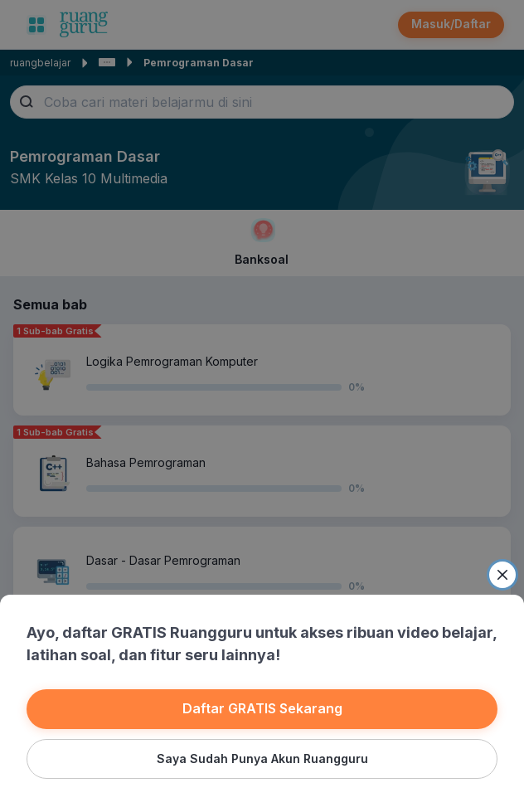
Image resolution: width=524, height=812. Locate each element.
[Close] (502, 575)
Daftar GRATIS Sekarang (262, 708)
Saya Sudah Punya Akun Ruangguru (262, 759)
